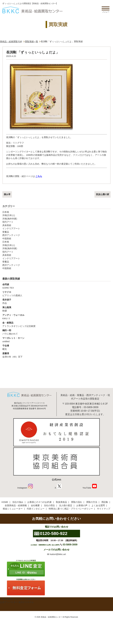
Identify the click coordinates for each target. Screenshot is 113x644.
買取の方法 (92, 502)
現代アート (8, 222)
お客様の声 (82, 505)
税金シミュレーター (13, 509)
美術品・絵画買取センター (51, 617)
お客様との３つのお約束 (40, 502)
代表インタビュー (36, 509)
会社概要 (35, 505)
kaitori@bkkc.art (58, 554)
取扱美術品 (61, 502)
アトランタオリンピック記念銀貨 (56, 324)
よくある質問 (98, 505)
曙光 (56, 347)
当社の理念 (49, 505)
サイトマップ (104, 509)
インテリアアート (11, 228)
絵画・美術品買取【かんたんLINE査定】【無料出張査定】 (32, 10)
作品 (56, 301)
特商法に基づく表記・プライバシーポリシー (71, 509)
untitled (56, 340)
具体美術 (7, 225)
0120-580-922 (54, 533)
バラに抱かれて (56, 332)
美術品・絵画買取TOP (11, 41)
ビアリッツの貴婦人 (56, 294)
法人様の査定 (66, 505)
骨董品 (6, 232)
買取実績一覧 (31, 41)
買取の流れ (77, 502)
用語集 (105, 502)
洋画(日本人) (9, 215)
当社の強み (18, 502)
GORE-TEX (56, 286)
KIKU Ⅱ (56, 317)
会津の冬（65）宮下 (56, 355)
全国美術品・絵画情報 (16, 505)
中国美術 (7, 239)
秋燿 (56, 309)
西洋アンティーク (11, 235)
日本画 (6, 212)
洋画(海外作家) (10, 219)
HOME (5, 502)
